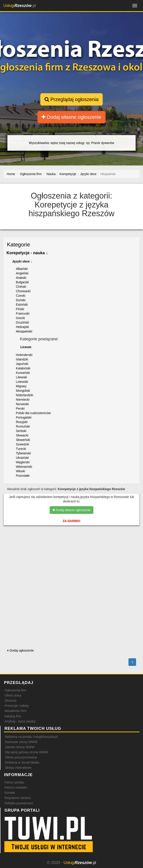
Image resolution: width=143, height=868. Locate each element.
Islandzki (22, 359)
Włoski (20, 471)
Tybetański (23, 453)
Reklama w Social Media (22, 762)
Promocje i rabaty (17, 706)
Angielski (22, 273)
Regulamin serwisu (18, 798)
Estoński (22, 305)
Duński (21, 300)
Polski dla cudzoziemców (33, 413)
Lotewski (22, 382)
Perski (20, 409)
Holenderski (24, 355)
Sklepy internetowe (18, 768)
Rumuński (23, 426)
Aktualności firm (16, 711)
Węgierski (23, 462)
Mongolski (23, 391)
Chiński (21, 287)
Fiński (20, 309)
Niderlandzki (25, 395)
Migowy (21, 386)
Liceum (26, 347)
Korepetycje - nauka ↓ (27, 253)
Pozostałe (23, 476)
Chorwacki (23, 291)
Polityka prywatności (19, 803)
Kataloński (23, 368)
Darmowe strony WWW (21, 742)
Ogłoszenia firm (15, 690)
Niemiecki (23, 400)
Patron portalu (14, 782)
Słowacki (22, 435)
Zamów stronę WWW (20, 747)
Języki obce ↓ (22, 261)
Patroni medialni (16, 788)
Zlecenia (10, 701)
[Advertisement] (71, 549)
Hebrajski (22, 327)
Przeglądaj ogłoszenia (71, 99)
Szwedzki (22, 444)
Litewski (21, 377)
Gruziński (22, 322)
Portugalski (24, 417)
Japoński (22, 364)
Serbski (21, 431)
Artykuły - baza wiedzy (20, 721)
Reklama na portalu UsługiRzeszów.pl (31, 737)
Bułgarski (22, 282)
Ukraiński (22, 458)
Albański (22, 269)
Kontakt (10, 793)
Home (11, 174)
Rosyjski (22, 422)
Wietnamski (24, 467)
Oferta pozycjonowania (21, 757)
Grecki (20, 318)
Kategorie (18, 245)
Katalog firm (13, 716)
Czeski (21, 296)
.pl (20, 6)
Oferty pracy (13, 695)
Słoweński (23, 440)
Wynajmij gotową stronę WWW (26, 752)
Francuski (23, 313)
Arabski (21, 278)
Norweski (22, 404)
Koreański (23, 373)
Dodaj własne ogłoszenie (71, 117)
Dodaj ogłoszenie (20, 650)
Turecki (21, 449)
